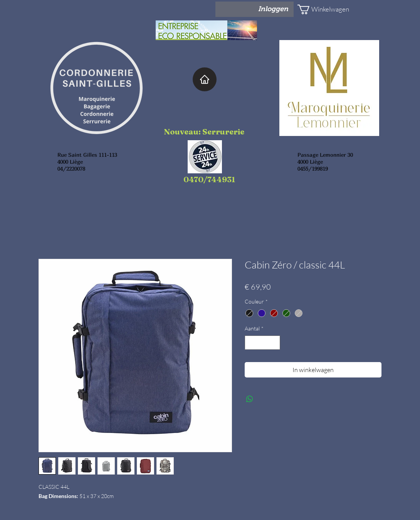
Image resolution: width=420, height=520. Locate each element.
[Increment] (274, 343)
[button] (320, 9)
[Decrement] (251, 343)
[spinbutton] (262, 343)
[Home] (205, 79)
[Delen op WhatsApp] (250, 399)
